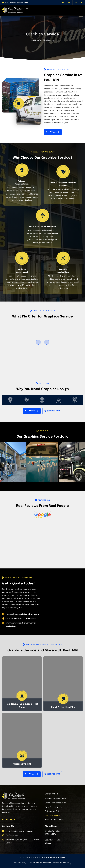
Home (34, 40)
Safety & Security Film (54, 820)
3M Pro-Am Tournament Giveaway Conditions (49, 863)
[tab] (10, 400)
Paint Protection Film (54, 808)
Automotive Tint (53, 812)
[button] (38, 342)
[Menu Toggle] (27, 9)
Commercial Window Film (56, 803)
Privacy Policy (20, 863)
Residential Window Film (55, 799)
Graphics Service (52, 816)
